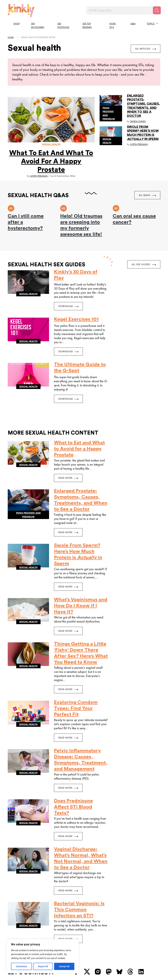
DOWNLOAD (68, 306)
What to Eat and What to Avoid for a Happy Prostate (51, 161)
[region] (43, 956)
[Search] (157, 10)
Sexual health (51, 144)
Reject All (43, 966)
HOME (11, 37)
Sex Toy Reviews (87, 26)
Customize (21, 966)
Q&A (133, 24)
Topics (151, 24)
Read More (68, 478)
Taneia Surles (138, 121)
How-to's (113, 26)
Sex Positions (63, 26)
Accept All (64, 966)
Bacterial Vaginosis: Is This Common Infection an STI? (79, 910)
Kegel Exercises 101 (76, 319)
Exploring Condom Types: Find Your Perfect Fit (76, 708)
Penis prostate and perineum (109, 113)
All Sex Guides (144, 264)
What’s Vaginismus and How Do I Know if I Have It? (81, 606)
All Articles (146, 49)
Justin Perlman (39, 176)
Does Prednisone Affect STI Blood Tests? (73, 807)
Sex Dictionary (38, 26)
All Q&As (147, 195)
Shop (16, 24)
